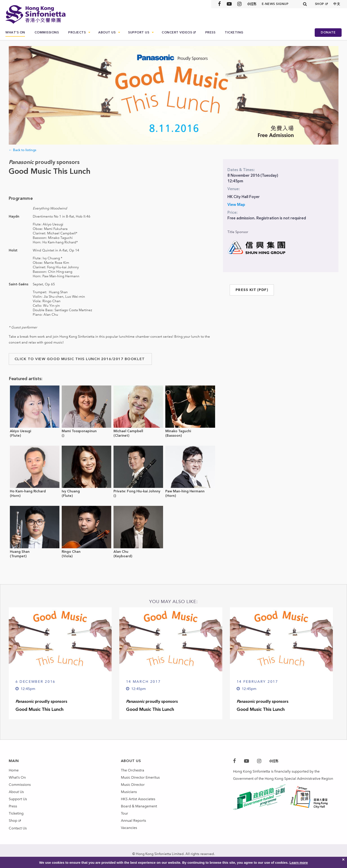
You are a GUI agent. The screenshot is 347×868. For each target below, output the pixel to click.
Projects (77, 32)
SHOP (320, 4)
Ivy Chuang (71, 491)
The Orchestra (133, 770)
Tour (124, 813)
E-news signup (275, 4)
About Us (107, 32)
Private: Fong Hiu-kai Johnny (137, 491)
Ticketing (234, 32)
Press (210, 32)
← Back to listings (23, 150)
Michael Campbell (128, 431)
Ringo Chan (71, 552)
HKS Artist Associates (138, 799)
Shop (13, 821)
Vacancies (129, 828)
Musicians (129, 792)
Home (14, 770)
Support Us (139, 32)
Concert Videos (177, 32)
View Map (236, 205)
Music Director (133, 785)
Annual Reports (133, 821)
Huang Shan (20, 552)
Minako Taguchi (178, 431)
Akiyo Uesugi (21, 431)
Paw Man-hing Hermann (185, 491)
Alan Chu (121, 552)
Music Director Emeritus (140, 777)
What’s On (15, 32)
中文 (337, 4)
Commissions (47, 32)
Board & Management (139, 806)
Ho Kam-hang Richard (28, 491)
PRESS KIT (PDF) (252, 290)
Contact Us (18, 828)
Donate (328, 32)
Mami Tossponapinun (79, 431)
